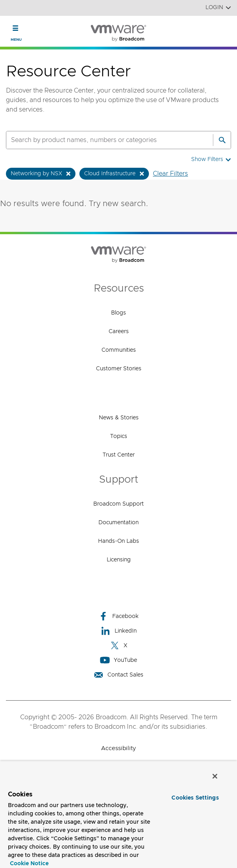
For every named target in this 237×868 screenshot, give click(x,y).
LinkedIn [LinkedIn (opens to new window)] (119, 631)
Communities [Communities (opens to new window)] (119, 350)
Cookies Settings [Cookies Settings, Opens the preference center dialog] (195, 798)
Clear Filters (170, 174)
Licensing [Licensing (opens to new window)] (119, 560)
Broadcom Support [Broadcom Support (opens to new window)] (118, 504)
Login (218, 8)
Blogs (118, 313)
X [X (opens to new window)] (118, 645)
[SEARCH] (101, 140)
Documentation (118, 523)
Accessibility (118, 748)
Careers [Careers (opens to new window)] (119, 332)
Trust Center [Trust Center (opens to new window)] (119, 455)
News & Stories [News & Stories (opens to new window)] (119, 418)
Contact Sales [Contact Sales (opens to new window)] (118, 675)
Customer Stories (119, 369)
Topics (119, 436)
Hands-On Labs (118, 541)
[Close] (215, 776)
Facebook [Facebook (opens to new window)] (118, 616)
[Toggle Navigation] (16, 28)
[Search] (222, 140)
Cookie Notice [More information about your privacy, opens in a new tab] (29, 864)
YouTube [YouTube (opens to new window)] (118, 660)
